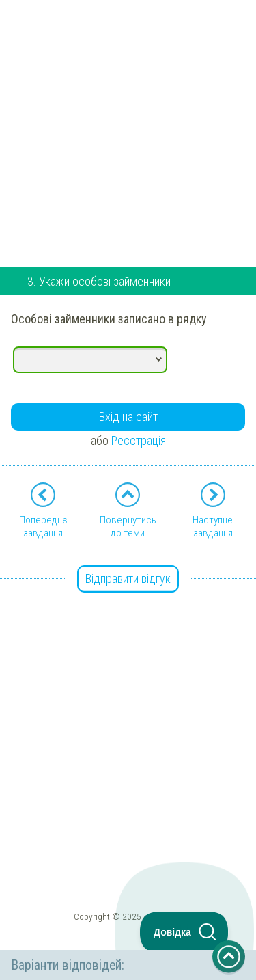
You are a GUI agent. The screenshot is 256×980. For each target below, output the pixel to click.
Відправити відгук (128, 579)
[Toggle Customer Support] (184, 932)
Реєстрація (139, 440)
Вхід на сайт (128, 417)
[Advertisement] (128, 128)
